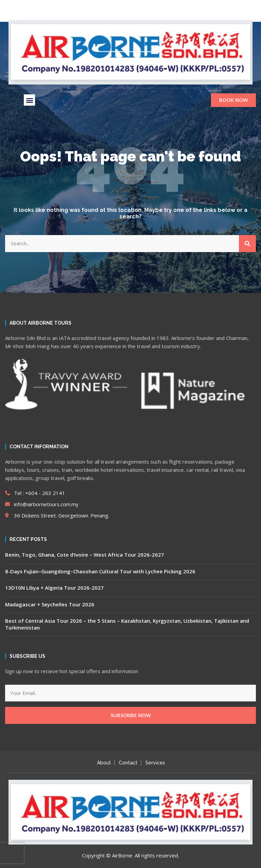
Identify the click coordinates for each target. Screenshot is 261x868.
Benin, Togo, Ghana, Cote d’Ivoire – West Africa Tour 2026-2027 (85, 555)
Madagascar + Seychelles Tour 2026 (50, 604)
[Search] (247, 244)
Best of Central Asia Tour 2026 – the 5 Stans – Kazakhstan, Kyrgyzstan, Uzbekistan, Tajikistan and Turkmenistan (127, 624)
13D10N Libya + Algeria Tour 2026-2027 (54, 588)
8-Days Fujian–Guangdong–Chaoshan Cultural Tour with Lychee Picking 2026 (100, 571)
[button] (29, 100)
